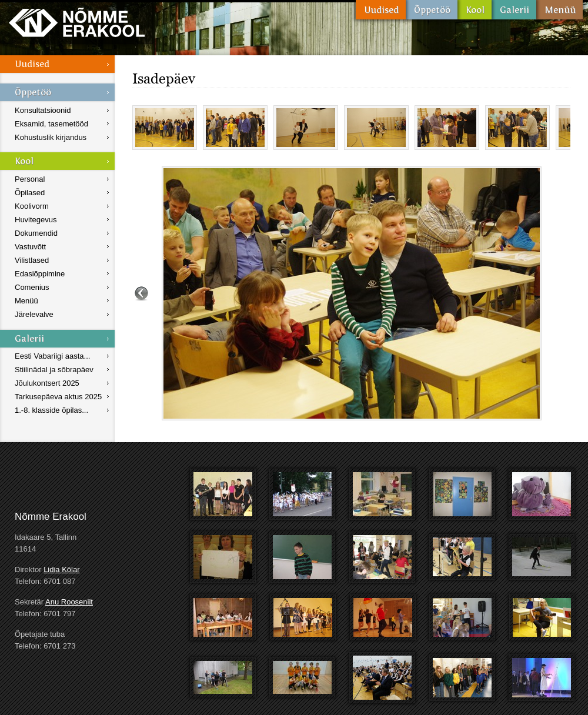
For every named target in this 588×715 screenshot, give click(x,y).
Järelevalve (34, 314)
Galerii (514, 10)
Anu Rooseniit (69, 602)
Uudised (381, 10)
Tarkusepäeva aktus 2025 (58, 397)
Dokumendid (36, 233)
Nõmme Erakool (77, 22)
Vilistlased (32, 260)
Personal (30, 179)
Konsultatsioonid (43, 110)
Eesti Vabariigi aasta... (52, 356)
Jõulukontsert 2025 (47, 383)
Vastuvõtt (30, 247)
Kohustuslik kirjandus (51, 137)
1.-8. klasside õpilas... (51, 410)
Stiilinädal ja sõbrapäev (54, 370)
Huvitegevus (36, 220)
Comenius (32, 287)
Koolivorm (32, 206)
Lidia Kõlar (61, 569)
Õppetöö (432, 10)
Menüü (559, 10)
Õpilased (30, 193)
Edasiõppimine (40, 274)
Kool (475, 10)
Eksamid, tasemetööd (51, 124)
